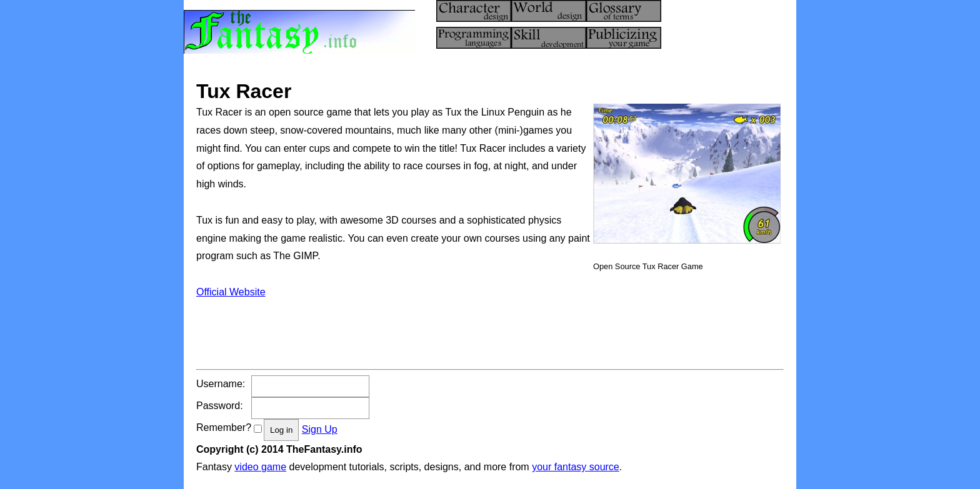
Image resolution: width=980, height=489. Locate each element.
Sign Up (320, 429)
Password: (220, 406)
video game (260, 467)
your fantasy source (576, 467)
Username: (221, 384)
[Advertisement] (424, 330)
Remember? (224, 427)
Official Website (231, 292)
